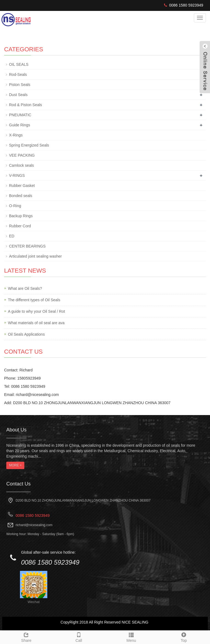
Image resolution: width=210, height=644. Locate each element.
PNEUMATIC (20, 115)
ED (12, 236)
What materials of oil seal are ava (36, 323)
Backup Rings (21, 216)
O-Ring (15, 206)
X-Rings (16, 135)
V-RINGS (17, 175)
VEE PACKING (22, 155)
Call (79, 637)
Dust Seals (18, 95)
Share (26, 637)
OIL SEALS (19, 64)
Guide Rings (20, 125)
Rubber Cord (20, 226)
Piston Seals (20, 85)
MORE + (15, 465)
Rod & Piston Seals (26, 105)
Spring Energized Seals (29, 145)
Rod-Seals (18, 74)
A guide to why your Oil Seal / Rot (37, 311)
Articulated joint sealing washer (35, 256)
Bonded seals (21, 196)
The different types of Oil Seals (34, 300)
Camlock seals (21, 165)
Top (184, 637)
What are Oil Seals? (25, 288)
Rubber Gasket (22, 186)
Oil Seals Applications (26, 334)
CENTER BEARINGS (27, 246)
